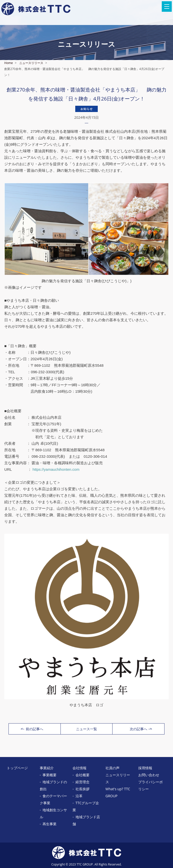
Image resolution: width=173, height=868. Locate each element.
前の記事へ (32, 729)
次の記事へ (141, 729)
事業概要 (49, 775)
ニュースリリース (31, 63)
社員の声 (112, 768)
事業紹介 (47, 768)
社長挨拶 (82, 789)
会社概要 (82, 775)
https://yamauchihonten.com (56, 469)
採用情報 (145, 768)
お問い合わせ (149, 775)
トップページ (17, 768)
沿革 (79, 796)
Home (8, 63)
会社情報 (79, 768)
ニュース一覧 (86, 729)
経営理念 (82, 782)
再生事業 (49, 824)
